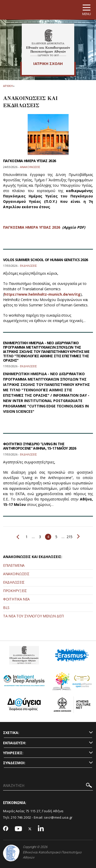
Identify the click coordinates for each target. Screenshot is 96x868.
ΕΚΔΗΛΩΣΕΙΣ (14, 582)
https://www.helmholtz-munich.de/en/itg (42, 294)
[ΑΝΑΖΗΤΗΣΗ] (48, 786)
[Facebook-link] (6, 829)
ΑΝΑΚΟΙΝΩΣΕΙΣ (16, 574)
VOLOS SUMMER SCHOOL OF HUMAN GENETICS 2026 (46, 260)
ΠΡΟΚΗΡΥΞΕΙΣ (15, 591)
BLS (6, 608)
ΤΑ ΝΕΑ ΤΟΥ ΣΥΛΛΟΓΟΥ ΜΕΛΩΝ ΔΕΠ (33, 616)
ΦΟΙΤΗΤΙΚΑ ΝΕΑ (16, 599)
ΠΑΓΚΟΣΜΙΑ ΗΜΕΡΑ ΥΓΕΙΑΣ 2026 (29, 161)
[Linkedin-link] (41, 829)
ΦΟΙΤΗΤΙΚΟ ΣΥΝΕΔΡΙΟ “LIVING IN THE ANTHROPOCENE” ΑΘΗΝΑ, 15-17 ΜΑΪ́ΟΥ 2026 (40, 446)
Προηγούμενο (18, 537)
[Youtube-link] (18, 829)
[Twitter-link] (30, 829)
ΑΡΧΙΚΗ (8, 86)
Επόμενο (78, 536)
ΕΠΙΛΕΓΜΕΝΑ (14, 565)
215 (70, 537)
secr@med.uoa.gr (58, 817)
